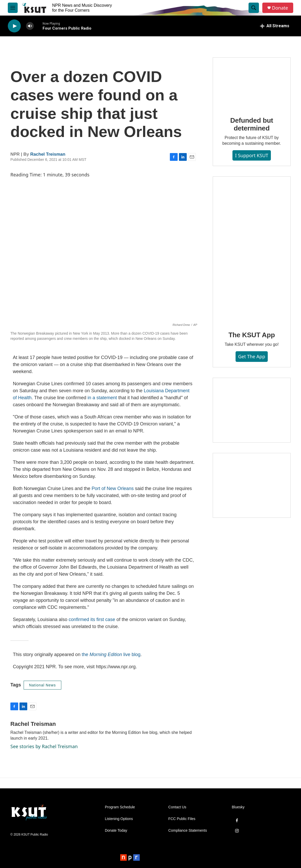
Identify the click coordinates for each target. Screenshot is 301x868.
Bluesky (238, 807)
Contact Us (177, 807)
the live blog (111, 655)
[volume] (30, 26)
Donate (280, 8)
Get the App (252, 356)
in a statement (102, 398)
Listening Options (119, 819)
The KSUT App (252, 335)
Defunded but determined (252, 124)
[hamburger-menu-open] (13, 8)
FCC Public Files (182, 819)
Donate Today (116, 831)
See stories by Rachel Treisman (44, 746)
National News (42, 685)
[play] (14, 26)
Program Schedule (120, 807)
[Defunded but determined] (252, 83)
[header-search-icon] (254, 8)
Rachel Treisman (48, 154)
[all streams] (275, 26)
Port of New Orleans (113, 488)
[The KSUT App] (252, 250)
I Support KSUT (252, 155)
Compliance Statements (188, 831)
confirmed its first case (92, 619)
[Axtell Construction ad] (252, 485)
